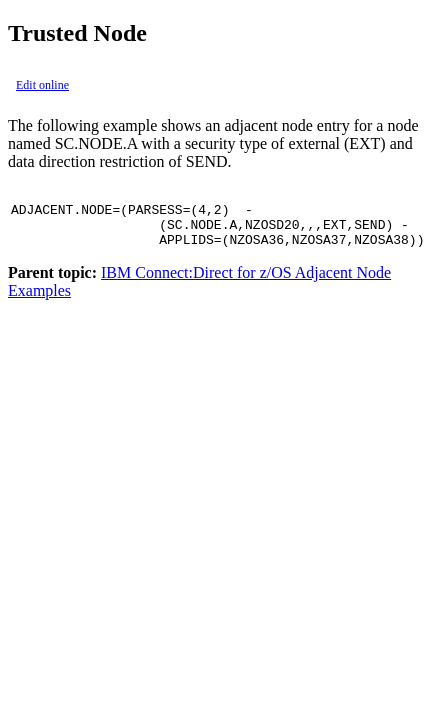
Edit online (42, 85)
